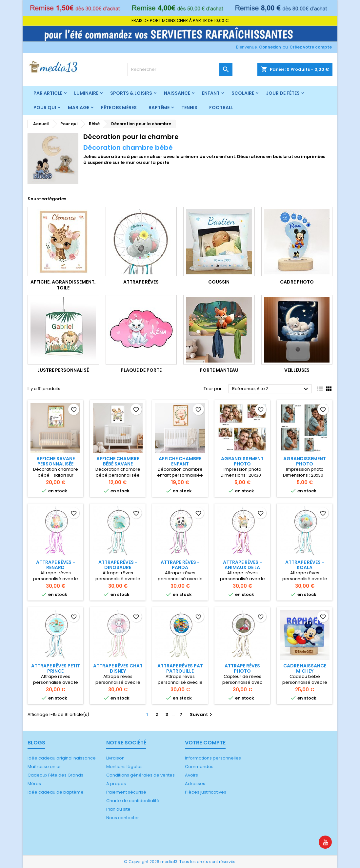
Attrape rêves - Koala (305, 565)
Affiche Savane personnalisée (56, 461)
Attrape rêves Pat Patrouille (180, 668)
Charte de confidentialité (133, 801)
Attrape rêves (141, 282)
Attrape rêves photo (242, 668)
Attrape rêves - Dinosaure (118, 565)
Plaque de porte (141, 370)
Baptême (159, 108)
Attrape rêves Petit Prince (56, 668)
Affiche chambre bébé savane (118, 461)
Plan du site (118, 809)
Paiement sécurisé (126, 792)
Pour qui (45, 108)
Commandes (199, 767)
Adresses (195, 784)
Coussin (219, 282)
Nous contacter (123, 818)
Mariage (79, 108)
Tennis (189, 108)
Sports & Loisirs (131, 93)
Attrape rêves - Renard (56, 565)
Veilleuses (297, 370)
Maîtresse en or (44, 767)
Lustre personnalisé (63, 370)
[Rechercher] (180, 69)
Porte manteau (219, 370)
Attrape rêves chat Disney (118, 668)
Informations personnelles (213, 758)
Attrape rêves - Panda (180, 565)
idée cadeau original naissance (62, 758)
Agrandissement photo (242, 461)
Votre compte (205, 743)
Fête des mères (119, 108)
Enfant (211, 93)
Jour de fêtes (283, 93)
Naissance (177, 93)
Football (221, 108)
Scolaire (243, 93)
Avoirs (191, 775)
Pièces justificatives (206, 792)
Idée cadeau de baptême (56, 792)
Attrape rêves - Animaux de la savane (242, 567)
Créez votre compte (311, 47)
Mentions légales (124, 767)
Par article (48, 93)
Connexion (270, 47)
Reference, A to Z (271, 389)
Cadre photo (297, 282)
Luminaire (86, 93)
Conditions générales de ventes (140, 775)
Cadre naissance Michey (305, 668)
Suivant (202, 714)
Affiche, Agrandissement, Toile (63, 285)
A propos (116, 784)
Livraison (115, 758)
